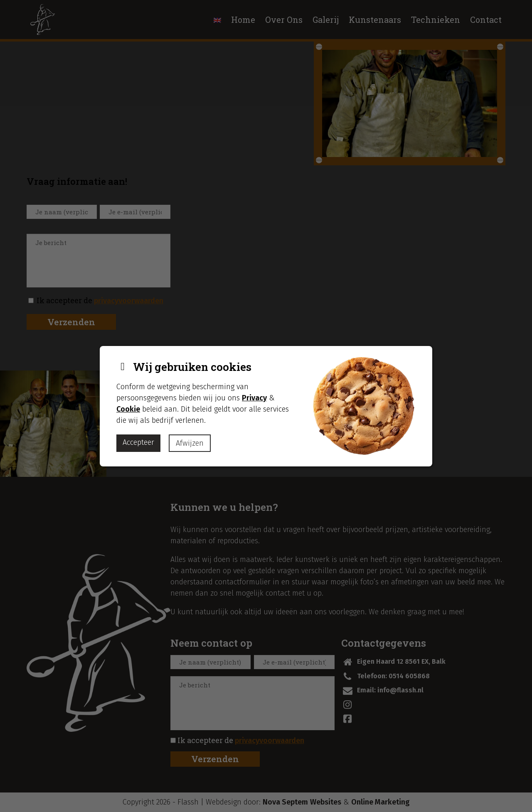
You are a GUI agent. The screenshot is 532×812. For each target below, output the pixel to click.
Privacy (254, 398)
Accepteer (138, 442)
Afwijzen (190, 443)
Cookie (128, 409)
